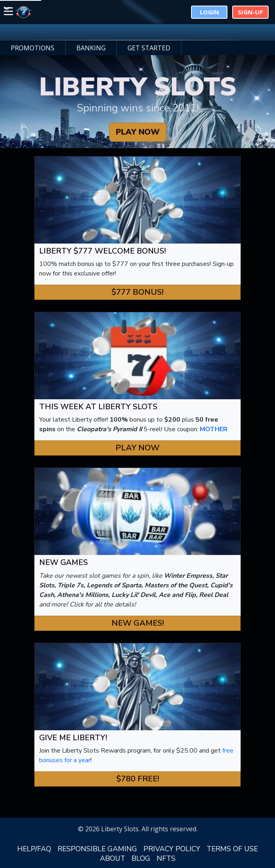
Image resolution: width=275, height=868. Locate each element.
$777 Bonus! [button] (137, 292)
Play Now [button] (137, 448)
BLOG (141, 858)
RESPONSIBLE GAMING (97, 849)
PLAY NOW (138, 132)
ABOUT (113, 858)
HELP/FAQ (34, 849)
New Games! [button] (138, 623)
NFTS (166, 858)
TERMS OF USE (232, 849)
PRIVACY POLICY (172, 849)
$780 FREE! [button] (138, 779)
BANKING (91, 48)
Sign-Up (250, 12)
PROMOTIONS (33, 48)
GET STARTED (149, 48)
